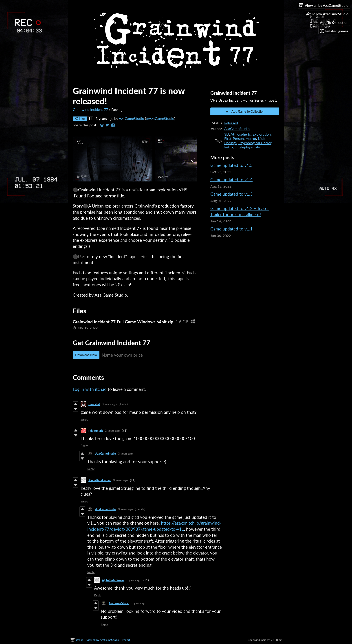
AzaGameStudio (131, 118)
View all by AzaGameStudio (103, 640)
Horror (251, 138)
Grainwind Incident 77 (90, 109)
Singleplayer (244, 147)
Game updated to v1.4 (231, 180)
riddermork (96, 431)
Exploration (262, 134)
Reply (84, 419)
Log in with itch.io (90, 389)
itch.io (80, 640)
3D (227, 134)
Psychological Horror (255, 143)
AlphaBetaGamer (100, 480)
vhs (258, 147)
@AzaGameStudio (160, 118)
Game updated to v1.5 (231, 165)
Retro (229, 147)
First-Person (234, 138)
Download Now (86, 355)
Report (126, 640)
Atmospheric (241, 134)
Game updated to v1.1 (231, 229)
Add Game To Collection (245, 112)
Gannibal (94, 404)
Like (80, 119)
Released (231, 123)
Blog (279, 640)
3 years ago (109, 404)
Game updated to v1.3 (231, 194)
